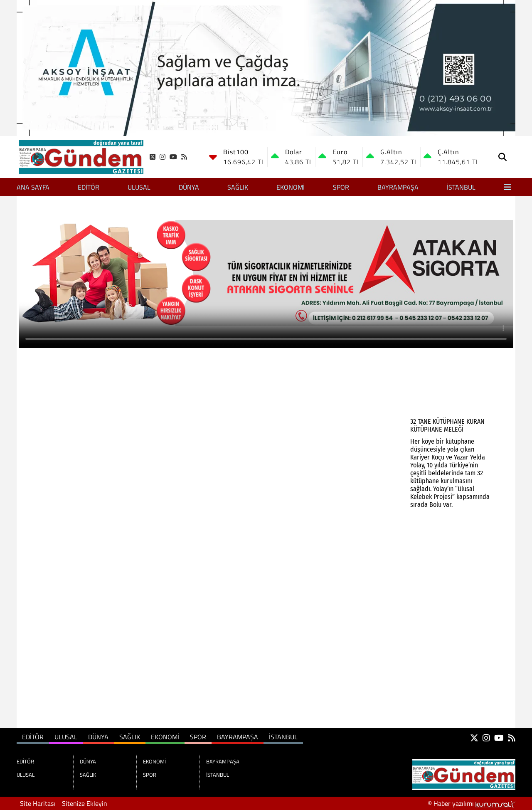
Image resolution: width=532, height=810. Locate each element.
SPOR (341, 187)
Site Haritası (38, 803)
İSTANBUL (461, 187)
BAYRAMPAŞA (398, 187)
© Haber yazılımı (472, 803)
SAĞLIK (238, 187)
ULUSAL (139, 187)
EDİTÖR (89, 187)
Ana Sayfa (33, 187)
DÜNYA (189, 187)
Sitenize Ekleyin (85, 803)
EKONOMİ (291, 187)
